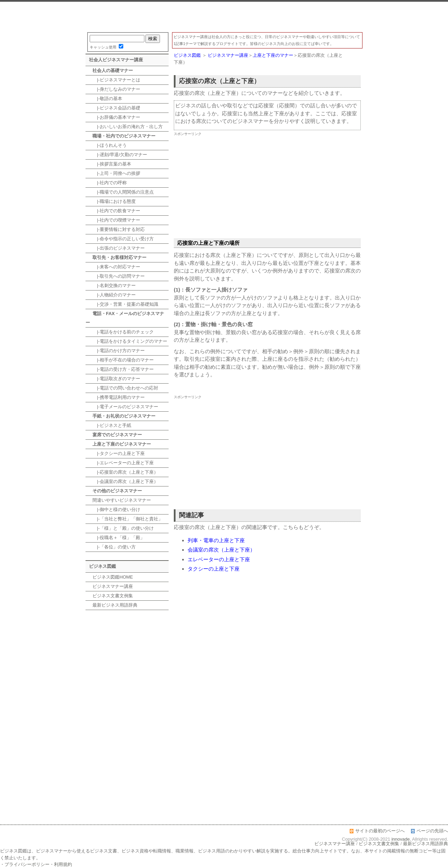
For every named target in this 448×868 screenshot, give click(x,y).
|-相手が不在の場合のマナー (123, 360)
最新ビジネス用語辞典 (115, 605)
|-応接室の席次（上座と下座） (125, 472)
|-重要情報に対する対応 (119, 229)
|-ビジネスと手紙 (112, 425)
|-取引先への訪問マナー (119, 276)
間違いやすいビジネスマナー (122, 500)
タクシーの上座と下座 (214, 569)
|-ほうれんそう (110, 145)
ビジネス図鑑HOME (113, 577)
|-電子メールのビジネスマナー (125, 407)
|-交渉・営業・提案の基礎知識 (125, 304)
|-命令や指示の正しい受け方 (123, 239)
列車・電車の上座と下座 (216, 540)
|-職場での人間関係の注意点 (123, 192)
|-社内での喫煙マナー (116, 220)
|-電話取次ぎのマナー (116, 379)
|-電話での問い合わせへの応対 (125, 388)
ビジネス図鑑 (187, 55)
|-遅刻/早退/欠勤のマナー (120, 155)
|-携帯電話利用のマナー (119, 397)
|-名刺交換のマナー (114, 285)
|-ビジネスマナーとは (116, 80)
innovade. (401, 839)
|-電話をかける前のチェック (123, 332)
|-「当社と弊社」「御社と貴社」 (128, 519)
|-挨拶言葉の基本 (112, 164)
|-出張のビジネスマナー (119, 248)
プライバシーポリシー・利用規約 (38, 864)
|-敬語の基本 (107, 99)
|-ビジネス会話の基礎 (116, 108)
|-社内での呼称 (110, 183)
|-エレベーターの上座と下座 (123, 463)
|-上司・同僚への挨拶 (116, 173)
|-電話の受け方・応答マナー (123, 369)
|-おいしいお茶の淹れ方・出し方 (128, 127)
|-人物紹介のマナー (114, 295)
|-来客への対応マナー (116, 267)
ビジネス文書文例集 (113, 596)
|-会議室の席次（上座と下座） (125, 481)
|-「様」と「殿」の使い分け (123, 528)
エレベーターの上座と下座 (219, 559)
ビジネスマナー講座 (224, 17)
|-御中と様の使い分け (116, 509)
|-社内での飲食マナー (116, 211)
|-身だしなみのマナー (116, 89)
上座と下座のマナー (273, 55)
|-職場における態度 (114, 201)
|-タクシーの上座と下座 (119, 453)
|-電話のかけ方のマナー (119, 351)
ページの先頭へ (432, 831)
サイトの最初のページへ (380, 831)
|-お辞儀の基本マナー (116, 117)
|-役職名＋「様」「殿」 (119, 538)
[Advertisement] (267, 186)
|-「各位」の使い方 (114, 547)
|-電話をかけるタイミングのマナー (130, 341)
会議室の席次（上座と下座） (221, 550)
